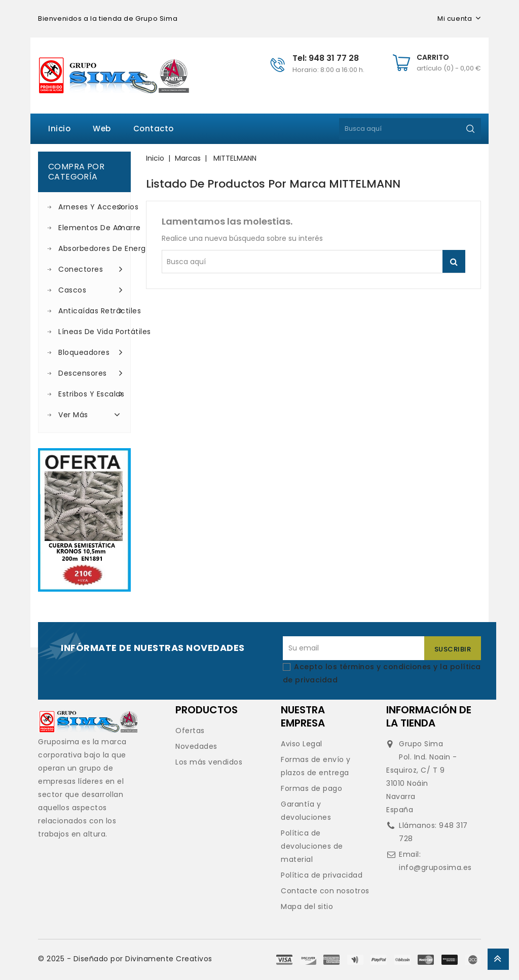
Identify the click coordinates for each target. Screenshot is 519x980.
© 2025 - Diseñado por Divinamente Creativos (125, 959)
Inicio (59, 129)
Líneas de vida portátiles (90, 332)
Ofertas (190, 731)
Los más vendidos (209, 762)
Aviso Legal (302, 744)
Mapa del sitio (307, 906)
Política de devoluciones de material (312, 846)
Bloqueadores (90, 352)
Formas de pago (311, 788)
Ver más (90, 414)
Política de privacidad (322, 875)
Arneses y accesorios (90, 207)
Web (102, 129)
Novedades (196, 746)
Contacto (154, 129)
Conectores (90, 269)
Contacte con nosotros (325, 891)
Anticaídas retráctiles (90, 311)
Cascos (90, 290)
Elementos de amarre (90, 228)
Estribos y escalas (90, 394)
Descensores (90, 373)
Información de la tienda (429, 716)
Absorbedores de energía (90, 248)
